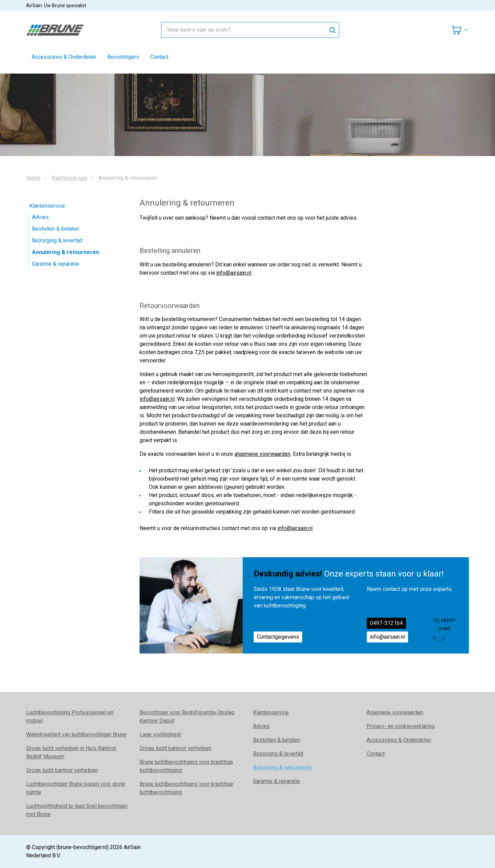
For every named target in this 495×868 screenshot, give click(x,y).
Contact (159, 57)
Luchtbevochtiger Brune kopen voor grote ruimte (76, 788)
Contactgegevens (278, 637)
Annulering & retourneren (65, 252)
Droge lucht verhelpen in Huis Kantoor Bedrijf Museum (71, 752)
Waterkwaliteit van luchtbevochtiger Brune (76, 734)
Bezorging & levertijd (57, 240)
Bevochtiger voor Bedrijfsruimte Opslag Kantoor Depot (187, 717)
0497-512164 (386, 623)
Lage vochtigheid (160, 734)
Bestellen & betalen (56, 229)
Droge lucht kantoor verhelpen (62, 770)
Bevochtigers (123, 57)
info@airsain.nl (234, 273)
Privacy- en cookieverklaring (400, 726)
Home (33, 178)
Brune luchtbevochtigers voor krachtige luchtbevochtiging (186, 766)
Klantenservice (69, 178)
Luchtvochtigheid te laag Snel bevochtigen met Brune (77, 810)
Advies (40, 217)
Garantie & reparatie (56, 264)
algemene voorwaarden (262, 454)
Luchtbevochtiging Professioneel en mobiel (70, 717)
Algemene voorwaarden (395, 712)
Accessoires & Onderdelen (64, 57)
